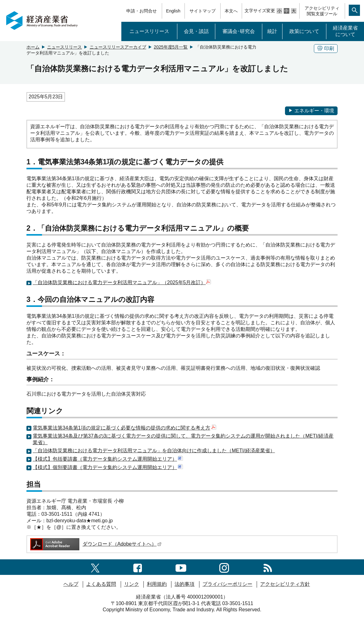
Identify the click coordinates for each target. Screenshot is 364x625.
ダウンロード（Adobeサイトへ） (95, 544)
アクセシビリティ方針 (285, 584)
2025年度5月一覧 (171, 47)
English (173, 11)
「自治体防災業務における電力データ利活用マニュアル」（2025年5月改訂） (119, 282)
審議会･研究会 (239, 31)
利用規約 (157, 584)
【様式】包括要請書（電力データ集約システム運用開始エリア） (108, 459)
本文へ (231, 11)
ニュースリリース (149, 31)
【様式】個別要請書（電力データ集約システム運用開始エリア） (108, 467)
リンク (132, 584)
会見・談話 (196, 31)
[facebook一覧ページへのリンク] (138, 567)
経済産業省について (345, 31)
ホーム (33, 47)
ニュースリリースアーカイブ (118, 47)
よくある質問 (101, 584)
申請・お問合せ (142, 11)
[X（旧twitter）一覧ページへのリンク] (95, 567)
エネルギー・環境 (311, 111)
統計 (272, 31)
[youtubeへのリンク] (181, 567)
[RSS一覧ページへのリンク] (268, 567)
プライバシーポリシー (227, 584)
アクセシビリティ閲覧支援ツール (322, 11)
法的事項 (184, 584)
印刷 (326, 48)
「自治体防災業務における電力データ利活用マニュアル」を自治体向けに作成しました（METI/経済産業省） (154, 451)
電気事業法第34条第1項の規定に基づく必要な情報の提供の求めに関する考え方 (124, 428)
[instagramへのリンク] (224, 567)
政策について (304, 31)
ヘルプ (71, 584)
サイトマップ (203, 11)
